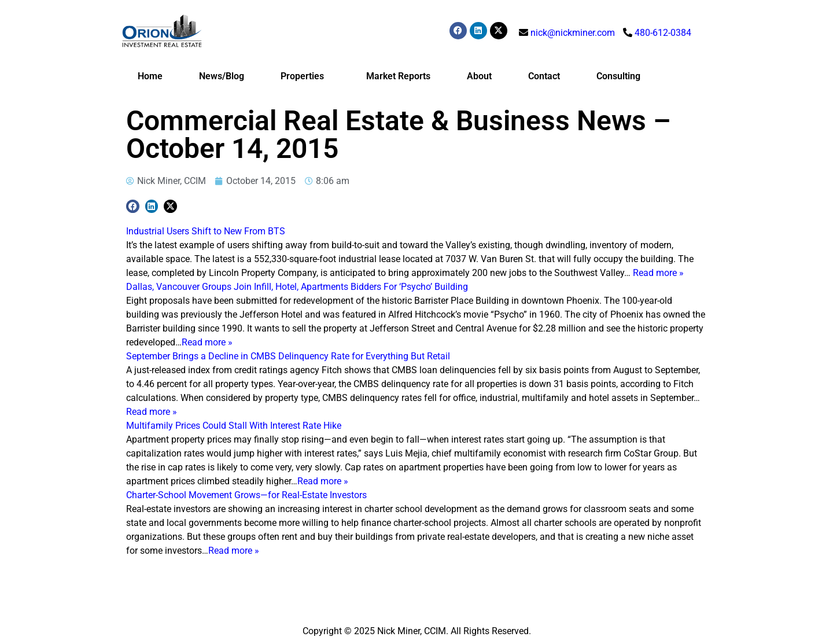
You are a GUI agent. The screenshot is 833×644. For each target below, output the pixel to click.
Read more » (658, 273)
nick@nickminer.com (573, 33)
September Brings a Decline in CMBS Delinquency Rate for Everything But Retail (288, 356)
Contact (544, 76)
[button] (133, 206)
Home (150, 76)
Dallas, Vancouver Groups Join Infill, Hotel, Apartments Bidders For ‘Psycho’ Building (297, 287)
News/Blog (222, 76)
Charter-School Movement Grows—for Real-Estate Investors (246, 495)
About (479, 76)
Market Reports (398, 76)
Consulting (618, 76)
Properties (305, 76)
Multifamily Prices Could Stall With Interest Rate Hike (234, 426)
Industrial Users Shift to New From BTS (206, 231)
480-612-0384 (663, 33)
